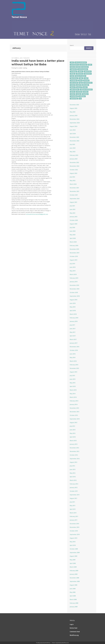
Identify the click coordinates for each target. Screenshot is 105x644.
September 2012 (75, 459)
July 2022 (72, 177)
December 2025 (74, 105)
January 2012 (74, 487)
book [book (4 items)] (90, 65)
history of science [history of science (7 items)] (80, 76)
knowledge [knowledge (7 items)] (74, 80)
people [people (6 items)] (78, 85)
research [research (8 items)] (79, 92)
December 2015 (74, 368)
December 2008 (74, 578)
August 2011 (73, 498)
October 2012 (74, 455)
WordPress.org (74, 635)
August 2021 (73, 202)
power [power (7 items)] (85, 87)
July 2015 (72, 376)
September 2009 (75, 553)
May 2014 (73, 394)
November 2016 (74, 347)
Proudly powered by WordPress (43, 643)
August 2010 (73, 538)
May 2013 (73, 433)
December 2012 (74, 448)
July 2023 (72, 144)
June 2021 (73, 209)
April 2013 (73, 437)
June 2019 (73, 267)
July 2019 (72, 264)
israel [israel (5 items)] (86, 78)
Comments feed (75, 632)
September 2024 (75, 123)
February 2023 (74, 155)
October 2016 (74, 350)
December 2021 (74, 188)
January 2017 (74, 343)
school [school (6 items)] (72, 94)
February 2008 (74, 603)
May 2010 (73, 542)
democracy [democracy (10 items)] (88, 71)
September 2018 (75, 296)
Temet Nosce (19, 17)
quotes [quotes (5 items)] (73, 92)
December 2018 (74, 285)
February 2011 (74, 516)
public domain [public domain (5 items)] (74, 90)
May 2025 (73, 112)
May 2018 (73, 307)
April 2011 (73, 509)
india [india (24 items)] (81, 78)
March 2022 (73, 184)
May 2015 (73, 383)
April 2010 (73, 545)
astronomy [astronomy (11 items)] (83, 65)
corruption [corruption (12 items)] (74, 71)
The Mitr (26, 58)
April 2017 (73, 336)
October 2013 (74, 415)
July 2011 (72, 502)
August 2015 (73, 372)
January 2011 (74, 520)
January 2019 (74, 282)
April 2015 (73, 386)
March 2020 (73, 242)
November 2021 (74, 191)
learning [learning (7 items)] (86, 80)
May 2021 (73, 213)
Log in (72, 624)
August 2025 (73, 108)
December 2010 (74, 524)
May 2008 (73, 592)
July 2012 (72, 466)
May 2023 (73, 152)
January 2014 (74, 404)
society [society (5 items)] (78, 94)
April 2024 (73, 134)
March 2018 (73, 314)
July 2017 (72, 325)
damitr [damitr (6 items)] (81, 71)
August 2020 (73, 224)
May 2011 (73, 506)
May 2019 (73, 271)
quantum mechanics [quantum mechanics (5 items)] (86, 90)
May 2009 (73, 560)
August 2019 (73, 260)
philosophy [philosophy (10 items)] (85, 85)
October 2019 (74, 256)
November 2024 (74, 119)
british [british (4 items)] (78, 67)
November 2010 (74, 527)
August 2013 (73, 422)
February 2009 (74, 571)
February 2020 (74, 246)
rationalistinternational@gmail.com (37, 214)
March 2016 (73, 361)
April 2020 (73, 238)
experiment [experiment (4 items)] (88, 74)
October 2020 (74, 220)
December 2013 (74, 408)
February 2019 (74, 278)
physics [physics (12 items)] (73, 87)
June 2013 (73, 430)
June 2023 (73, 148)
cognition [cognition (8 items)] (73, 69)
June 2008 (73, 589)
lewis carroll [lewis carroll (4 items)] (74, 83)
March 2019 (73, 274)
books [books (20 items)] (72, 67)
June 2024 (73, 130)
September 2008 (75, 581)
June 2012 (73, 469)
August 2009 (73, 556)
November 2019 (74, 253)
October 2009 (74, 549)
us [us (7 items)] (80, 99)
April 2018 (73, 311)
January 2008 (74, 607)
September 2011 (75, 495)
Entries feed (73, 628)
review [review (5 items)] (86, 92)
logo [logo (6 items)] (81, 83)
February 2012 (74, 484)
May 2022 (73, 181)
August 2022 (73, 173)
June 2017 (73, 329)
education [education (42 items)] (79, 74)
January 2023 (74, 159)
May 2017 (73, 332)
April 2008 (73, 596)
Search (72, 45)
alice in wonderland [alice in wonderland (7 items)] (81, 62)
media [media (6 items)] (72, 85)
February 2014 (74, 401)
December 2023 (74, 137)
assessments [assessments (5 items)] (74, 65)
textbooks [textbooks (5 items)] (82, 96)
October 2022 (74, 170)
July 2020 (72, 227)
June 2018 (73, 303)
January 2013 (74, 444)
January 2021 (74, 217)
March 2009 (73, 567)
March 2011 (73, 513)
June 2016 (73, 354)
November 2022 (74, 166)
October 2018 (74, 292)
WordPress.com (65, 643)
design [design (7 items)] (73, 74)
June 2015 (73, 379)
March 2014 (73, 397)
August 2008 (73, 585)
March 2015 (73, 390)
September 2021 (75, 199)
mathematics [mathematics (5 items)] (88, 83)
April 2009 (73, 563)
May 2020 (73, 235)
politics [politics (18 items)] (79, 87)
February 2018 (74, 318)
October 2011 (74, 491)
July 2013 (72, 426)
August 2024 (73, 126)
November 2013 (74, 412)
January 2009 (74, 574)
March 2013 (73, 441)
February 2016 (74, 365)
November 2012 (74, 451)
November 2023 (74, 141)
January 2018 (74, 321)
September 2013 (75, 419)
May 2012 (73, 473)
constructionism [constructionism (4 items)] (83, 69)
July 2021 (72, 206)
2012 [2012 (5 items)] (72, 62)
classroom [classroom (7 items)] (85, 67)
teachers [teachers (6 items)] (85, 94)
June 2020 (73, 231)
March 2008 (73, 599)
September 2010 (75, 534)
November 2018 (74, 289)
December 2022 (74, 162)
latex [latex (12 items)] (80, 80)
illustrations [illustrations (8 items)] (74, 78)
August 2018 (73, 300)
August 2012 (73, 462)
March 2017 (73, 339)
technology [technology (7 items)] (74, 96)
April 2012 (73, 477)
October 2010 (74, 531)
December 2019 (74, 249)
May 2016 (73, 357)
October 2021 (74, 195)
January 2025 (74, 115)
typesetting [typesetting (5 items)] (74, 99)
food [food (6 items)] (72, 76)
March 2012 (73, 480)
